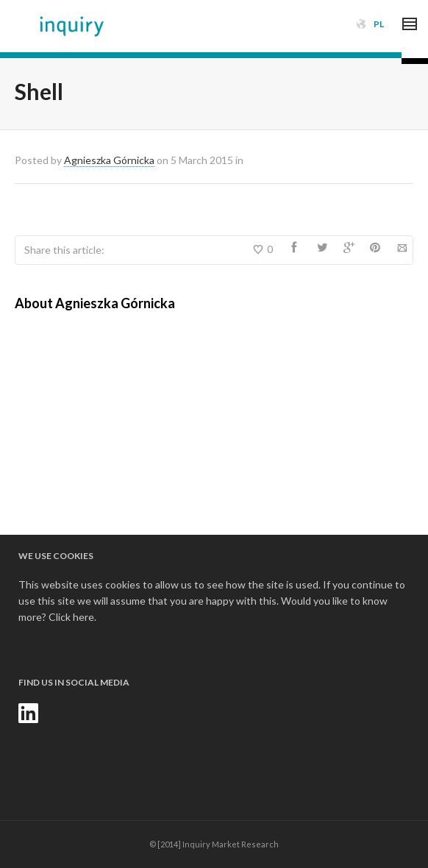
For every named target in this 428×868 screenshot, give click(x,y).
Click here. (72, 617)
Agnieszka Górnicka (109, 160)
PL (379, 24)
